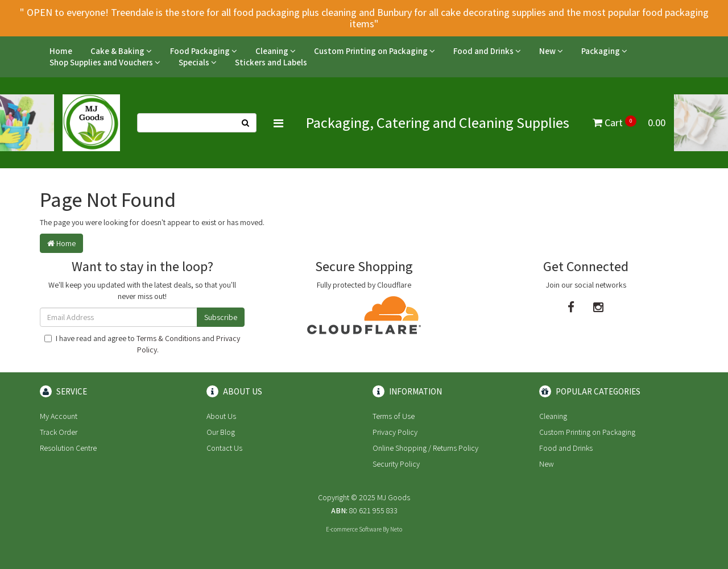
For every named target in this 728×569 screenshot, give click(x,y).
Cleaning (276, 51)
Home (61, 51)
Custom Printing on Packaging (375, 51)
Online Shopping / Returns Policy (425, 448)
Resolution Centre (68, 448)
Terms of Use (394, 416)
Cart (629, 122)
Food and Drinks (487, 51)
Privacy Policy (395, 432)
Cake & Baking (121, 51)
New (551, 51)
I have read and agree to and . (142, 344)
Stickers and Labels (271, 62)
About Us (221, 416)
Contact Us (224, 448)
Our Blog (221, 432)
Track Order (59, 432)
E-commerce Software (354, 529)
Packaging (604, 51)
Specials (198, 62)
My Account (59, 416)
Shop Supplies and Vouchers (105, 62)
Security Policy (396, 464)
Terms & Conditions (168, 338)
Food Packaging (204, 51)
